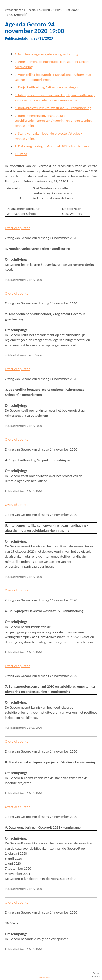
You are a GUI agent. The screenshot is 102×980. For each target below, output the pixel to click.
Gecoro (31, 10)
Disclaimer (44, 977)
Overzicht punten (18, 228)
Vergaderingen (14, 10)
